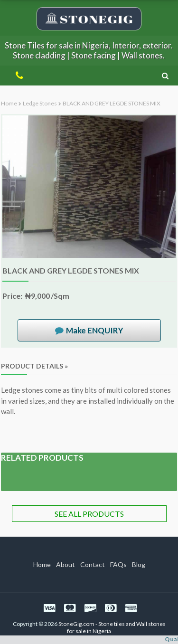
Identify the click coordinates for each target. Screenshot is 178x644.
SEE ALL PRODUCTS (89, 514)
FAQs (118, 564)
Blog (139, 564)
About (66, 564)
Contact (93, 564)
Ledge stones (40, 103)
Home (9, 103)
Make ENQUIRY (95, 330)
